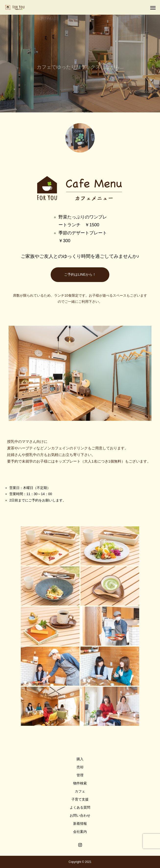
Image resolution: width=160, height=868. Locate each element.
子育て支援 (80, 799)
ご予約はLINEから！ (80, 274)
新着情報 (80, 824)
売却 (80, 767)
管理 (80, 775)
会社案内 (80, 832)
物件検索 (80, 783)
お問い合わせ (80, 815)
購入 (80, 759)
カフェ (80, 791)
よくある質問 (80, 807)
